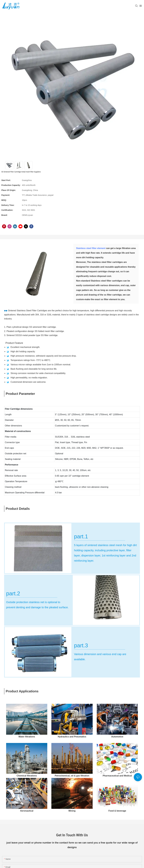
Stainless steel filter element (91, 248)
